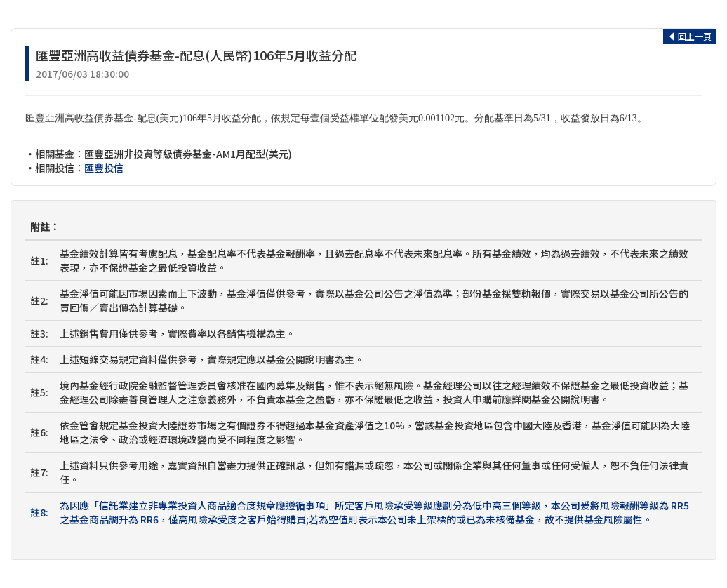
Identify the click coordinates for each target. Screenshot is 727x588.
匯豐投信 (104, 168)
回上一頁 (689, 36)
